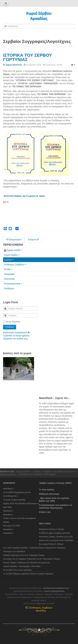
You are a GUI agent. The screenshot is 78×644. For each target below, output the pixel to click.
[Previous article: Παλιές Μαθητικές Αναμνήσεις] (14, 239)
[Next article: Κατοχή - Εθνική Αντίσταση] (33, 239)
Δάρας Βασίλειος (8, 474)
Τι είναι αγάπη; (47, 490)
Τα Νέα (8, 269)
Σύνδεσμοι (9, 288)
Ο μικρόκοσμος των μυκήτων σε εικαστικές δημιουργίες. (56, 506)
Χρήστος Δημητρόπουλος (54, 591)
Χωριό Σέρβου (12, 255)
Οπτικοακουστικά (13, 284)
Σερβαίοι (9, 260)
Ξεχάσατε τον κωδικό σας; (16, 339)
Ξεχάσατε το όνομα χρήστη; (16, 336)
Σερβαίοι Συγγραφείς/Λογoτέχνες (59, 471)
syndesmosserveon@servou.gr (56, 588)
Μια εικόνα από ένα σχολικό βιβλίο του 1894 (54, 499)
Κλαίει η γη (45, 512)
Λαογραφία (9, 274)
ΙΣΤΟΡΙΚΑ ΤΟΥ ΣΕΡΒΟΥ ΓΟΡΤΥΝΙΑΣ (28, 57)
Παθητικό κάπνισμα (49, 494)
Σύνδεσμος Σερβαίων (15, 264)
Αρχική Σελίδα (23, 471)
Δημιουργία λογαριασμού (16, 332)
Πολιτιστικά (9, 279)
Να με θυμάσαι (12, 322)
